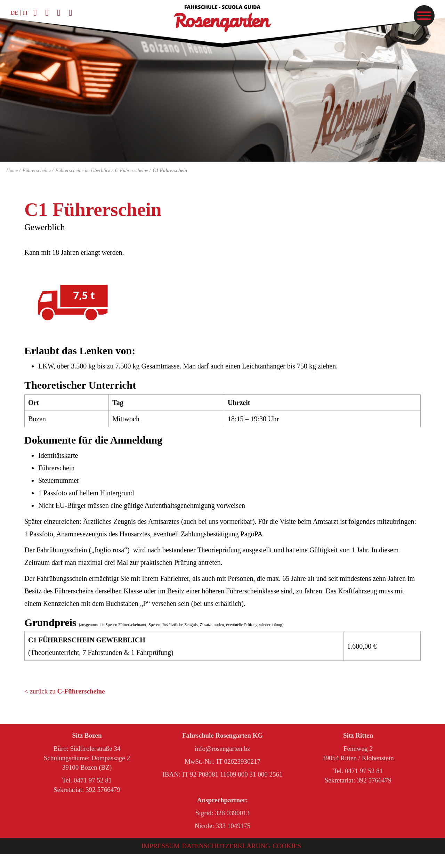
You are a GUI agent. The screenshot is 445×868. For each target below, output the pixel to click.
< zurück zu (64, 691)
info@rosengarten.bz (222, 749)
